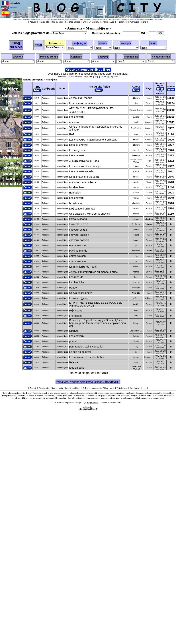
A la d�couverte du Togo (84, 161)
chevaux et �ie (78, 230)
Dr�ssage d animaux (82, 209)
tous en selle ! (77, 368)
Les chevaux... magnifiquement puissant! (93, 140)
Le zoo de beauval (80, 352)
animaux (74, 122)
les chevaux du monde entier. (86, 103)
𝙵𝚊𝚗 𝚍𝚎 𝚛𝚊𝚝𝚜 (79, 224)
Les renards (76, 277)
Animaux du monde (81, 98)
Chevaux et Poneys (81, 293)
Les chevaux (77, 117)
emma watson (77, 245)
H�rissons (76, 311)
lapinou (73, 331)
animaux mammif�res (82, 182)
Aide (112, 388)
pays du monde (78, 251)
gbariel (73, 341)
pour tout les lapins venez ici (86, 347)
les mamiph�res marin (83, 267)
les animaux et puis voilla (84, 177)
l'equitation (75, 203)
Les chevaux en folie (81, 171)
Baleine (74, 362)
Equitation (75, 193)
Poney (73, 288)
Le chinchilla (76, 282)
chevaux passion (79, 235)
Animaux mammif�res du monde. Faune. (94, 272)
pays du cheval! (78, 145)
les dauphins (77, 187)
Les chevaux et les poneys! (85, 166)
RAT (72, 134)
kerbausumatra (78, 219)
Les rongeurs (77, 150)
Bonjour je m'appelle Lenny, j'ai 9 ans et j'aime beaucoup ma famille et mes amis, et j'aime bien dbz (97, 323)
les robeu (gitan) (79, 298)
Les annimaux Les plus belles (87, 357)
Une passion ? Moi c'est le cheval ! (90, 214)
